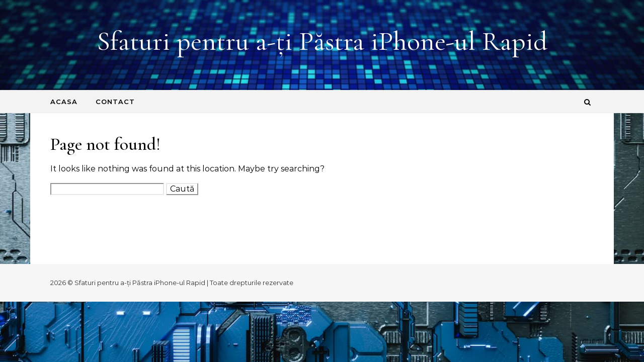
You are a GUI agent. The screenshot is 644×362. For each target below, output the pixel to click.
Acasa (64, 102)
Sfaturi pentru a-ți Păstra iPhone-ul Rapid (322, 41)
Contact (115, 102)
